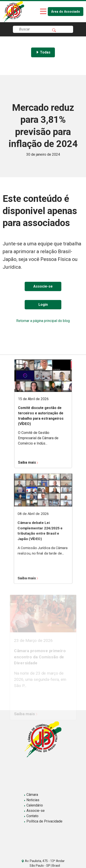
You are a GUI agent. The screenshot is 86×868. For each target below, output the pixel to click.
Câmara (31, 795)
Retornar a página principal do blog (43, 321)
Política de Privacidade (43, 821)
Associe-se (43, 286)
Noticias (32, 800)
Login (43, 305)
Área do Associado (66, 12)
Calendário (33, 805)
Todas (43, 52)
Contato (31, 816)
